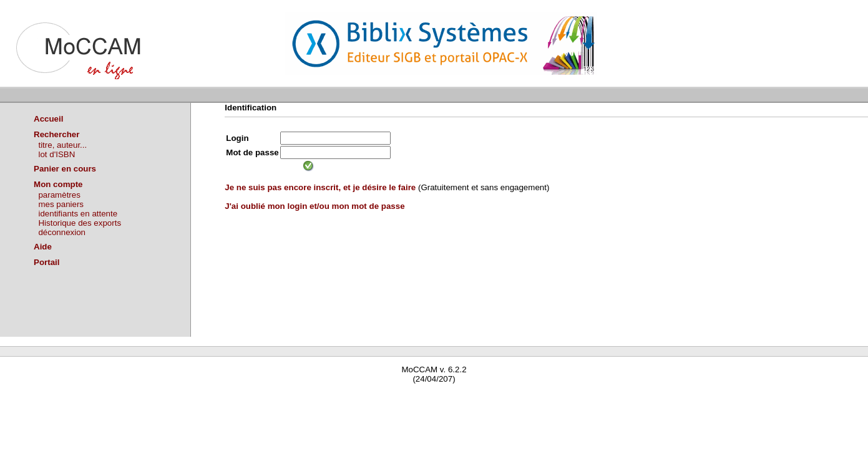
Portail (46, 262)
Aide (43, 247)
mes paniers (61, 204)
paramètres (59, 195)
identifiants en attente (78, 214)
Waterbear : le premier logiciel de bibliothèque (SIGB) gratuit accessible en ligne (147, 397)
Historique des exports (80, 223)
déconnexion (62, 232)
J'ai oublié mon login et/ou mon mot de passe (315, 206)
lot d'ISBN (56, 154)
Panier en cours (65, 169)
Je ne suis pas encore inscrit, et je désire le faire (320, 187)
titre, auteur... (62, 145)
